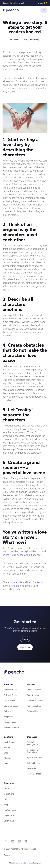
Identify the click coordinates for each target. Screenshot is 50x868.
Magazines (9, 717)
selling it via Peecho (13, 555)
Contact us (25, 647)
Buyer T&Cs (9, 815)
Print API (8, 764)
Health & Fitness (34, 774)
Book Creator (10, 742)
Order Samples (10, 794)
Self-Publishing (33, 763)
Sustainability (33, 711)
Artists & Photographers (33, 743)
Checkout (8, 758)
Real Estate (32, 768)
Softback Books (10, 695)
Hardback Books (11, 690)
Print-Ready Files (34, 706)
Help (6, 799)
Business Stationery (12, 727)
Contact (7, 788)
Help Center (34, 582)
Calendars (8, 711)
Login (25, 639)
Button (7, 748)
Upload (43, 3)
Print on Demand (34, 690)
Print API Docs (10, 810)
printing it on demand (30, 551)
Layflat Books (10, 701)
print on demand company (31, 863)
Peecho (10, 567)
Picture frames (10, 722)
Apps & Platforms (34, 758)
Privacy (7, 855)
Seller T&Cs (9, 821)
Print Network (33, 695)
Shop (6, 753)
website (18, 582)
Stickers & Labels (11, 706)
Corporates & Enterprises (33, 751)
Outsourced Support (36, 701)
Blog (6, 805)
